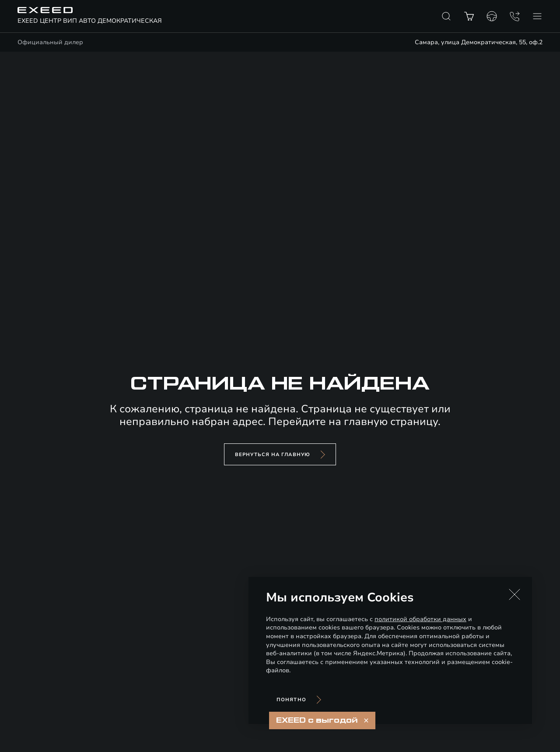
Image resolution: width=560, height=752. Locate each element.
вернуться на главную (273, 455)
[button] (514, 594)
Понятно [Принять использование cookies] (291, 700)
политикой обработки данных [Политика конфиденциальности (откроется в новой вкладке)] (420, 619)
